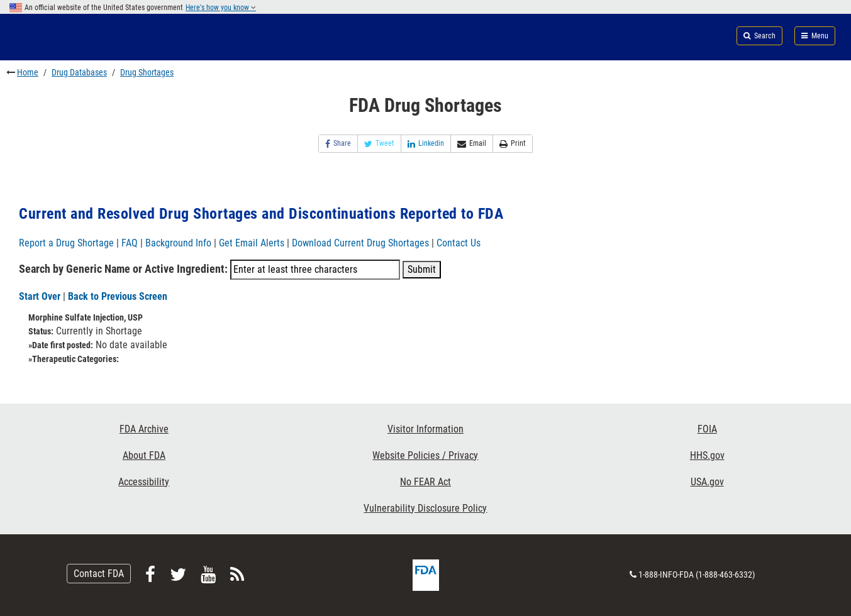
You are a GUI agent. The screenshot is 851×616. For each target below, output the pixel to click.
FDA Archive (144, 429)
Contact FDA (99, 574)
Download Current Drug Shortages (362, 243)
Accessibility (144, 482)
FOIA (707, 429)
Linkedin (426, 144)
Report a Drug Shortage (66, 243)
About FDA (144, 455)
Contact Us (459, 243)
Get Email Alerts (252, 243)
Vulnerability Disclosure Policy (425, 508)
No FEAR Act (426, 482)
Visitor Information (426, 429)
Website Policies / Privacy (425, 455)
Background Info (178, 243)
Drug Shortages (147, 72)
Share (338, 144)
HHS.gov (707, 455)
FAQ (130, 243)
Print (513, 144)
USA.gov (707, 482)
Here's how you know (221, 8)
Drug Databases (79, 72)
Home (28, 72)
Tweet (379, 144)
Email (472, 144)
